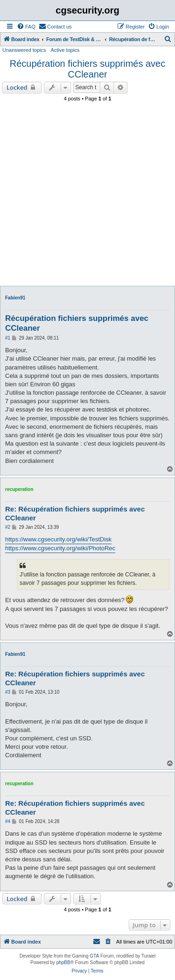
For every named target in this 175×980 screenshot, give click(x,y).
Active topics (65, 50)
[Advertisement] (87, 196)
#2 (8, 527)
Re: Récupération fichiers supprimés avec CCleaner (75, 513)
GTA (94, 956)
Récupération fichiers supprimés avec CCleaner (88, 69)
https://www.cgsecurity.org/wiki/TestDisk (58, 539)
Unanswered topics (24, 50)
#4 (8, 821)
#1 (8, 338)
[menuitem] (26, 27)
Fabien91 (15, 298)
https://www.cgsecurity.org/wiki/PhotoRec (60, 548)
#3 (8, 692)
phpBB (63, 962)
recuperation (19, 489)
